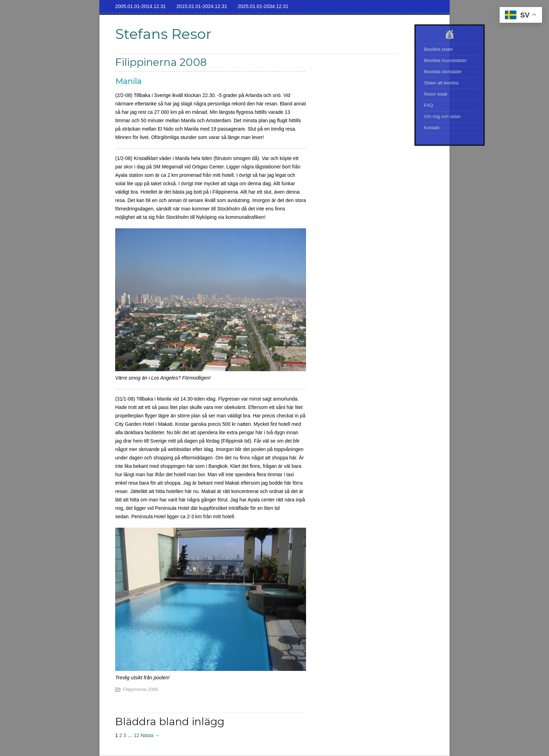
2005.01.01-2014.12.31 (141, 6)
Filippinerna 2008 (140, 689)
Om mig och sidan (442, 116)
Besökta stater (439, 49)
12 (137, 735)
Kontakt (432, 128)
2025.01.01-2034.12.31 (263, 6)
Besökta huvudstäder (445, 60)
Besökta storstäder (443, 72)
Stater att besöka (441, 83)
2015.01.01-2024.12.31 (202, 6)
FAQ (429, 105)
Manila (128, 81)
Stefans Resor (163, 34)
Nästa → (150, 735)
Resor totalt (436, 94)
